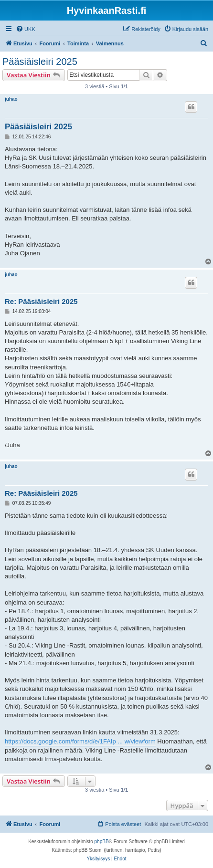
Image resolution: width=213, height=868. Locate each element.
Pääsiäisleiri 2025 (40, 62)
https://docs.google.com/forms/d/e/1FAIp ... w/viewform (80, 741)
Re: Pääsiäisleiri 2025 (41, 301)
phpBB (102, 842)
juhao (11, 99)
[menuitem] (26, 29)
